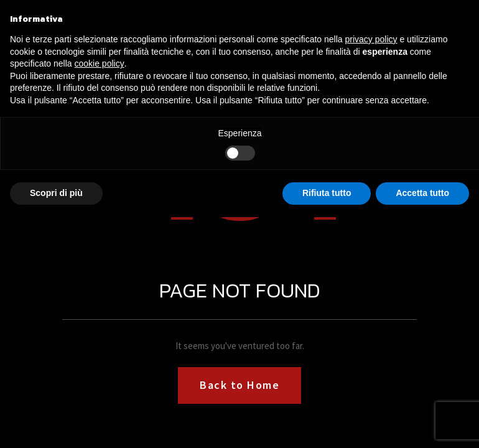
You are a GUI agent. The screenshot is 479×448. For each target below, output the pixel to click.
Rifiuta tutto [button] (327, 193)
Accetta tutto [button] (422, 193)
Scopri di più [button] (56, 193)
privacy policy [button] (371, 39)
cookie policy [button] (100, 63)
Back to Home (240, 385)
